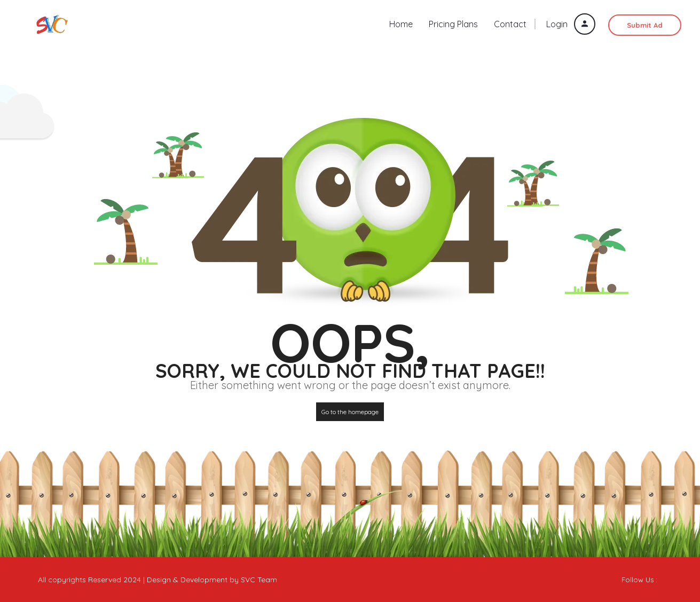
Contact (510, 24)
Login (571, 24)
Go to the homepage (350, 412)
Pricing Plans (453, 24)
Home (401, 24)
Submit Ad (645, 25)
